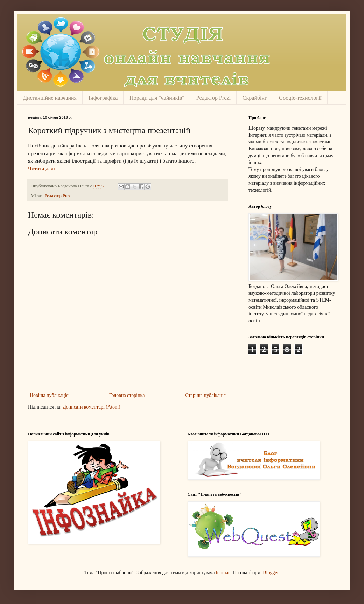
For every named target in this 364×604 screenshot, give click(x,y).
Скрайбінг (255, 98)
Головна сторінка (127, 395)
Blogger (271, 573)
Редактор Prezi (213, 98)
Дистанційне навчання (50, 98)
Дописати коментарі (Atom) (91, 407)
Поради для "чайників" (157, 98)
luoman (223, 573)
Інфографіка (103, 98)
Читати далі (41, 168)
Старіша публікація (205, 395)
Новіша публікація (49, 395)
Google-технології (300, 98)
